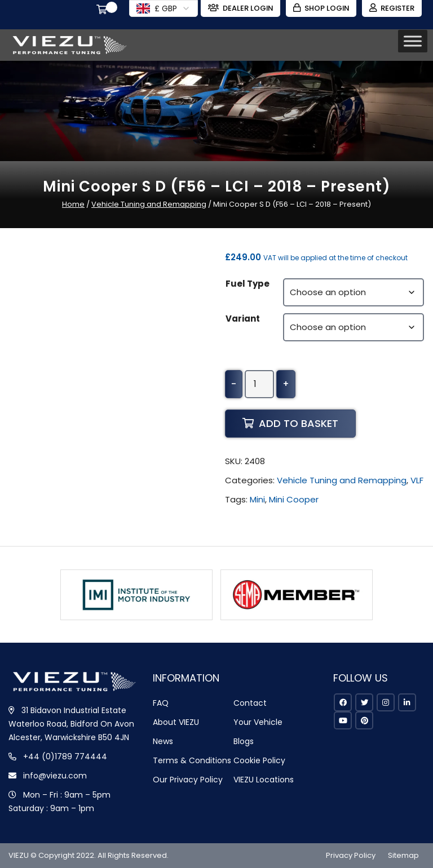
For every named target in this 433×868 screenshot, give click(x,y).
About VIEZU (176, 722)
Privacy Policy (351, 855)
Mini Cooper (294, 499)
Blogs (244, 741)
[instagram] (386, 702)
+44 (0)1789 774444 (65, 756)
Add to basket (290, 423)
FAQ (161, 703)
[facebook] (343, 702)
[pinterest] (364, 720)
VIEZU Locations (264, 780)
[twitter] (364, 702)
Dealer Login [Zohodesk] (238, 8)
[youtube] (343, 720)
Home (73, 204)
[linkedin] (407, 702)
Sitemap (403, 855)
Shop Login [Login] (320, 8)
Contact (250, 703)
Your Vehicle (258, 722)
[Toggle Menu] (413, 41)
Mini (257, 499)
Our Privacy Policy (188, 780)
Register (392, 8)
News (163, 741)
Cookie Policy (259, 760)
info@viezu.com (55, 776)
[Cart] (101, 11)
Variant (243, 319)
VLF (417, 480)
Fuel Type (248, 284)
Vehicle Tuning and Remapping (149, 204)
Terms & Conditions (192, 760)
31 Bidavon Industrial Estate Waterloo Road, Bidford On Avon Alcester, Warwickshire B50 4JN (71, 724)
